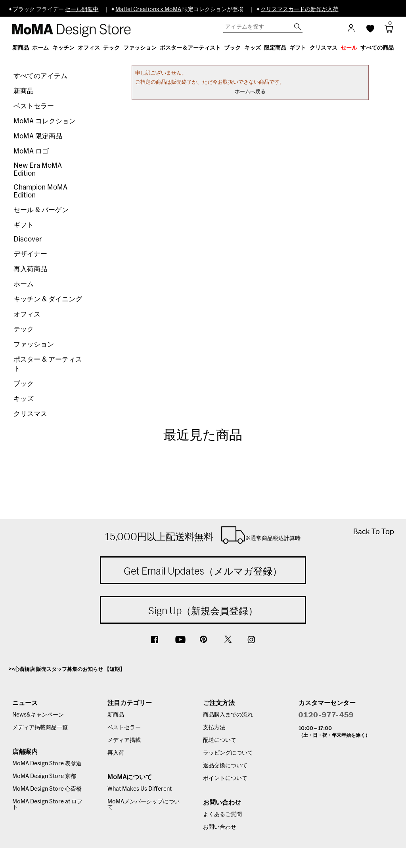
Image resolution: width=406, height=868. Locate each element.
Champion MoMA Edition (40, 191)
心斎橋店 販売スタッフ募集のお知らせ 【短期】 (70, 670)
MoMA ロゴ (31, 151)
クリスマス (30, 414)
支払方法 (214, 728)
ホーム (24, 284)
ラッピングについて (228, 753)
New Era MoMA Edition (38, 170)
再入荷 (116, 753)
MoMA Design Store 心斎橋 (47, 789)
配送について (220, 740)
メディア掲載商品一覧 (40, 728)
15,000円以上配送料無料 (203, 535)
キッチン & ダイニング (48, 299)
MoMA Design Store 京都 (44, 776)
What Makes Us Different (140, 789)
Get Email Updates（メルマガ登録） (203, 571)
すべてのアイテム (40, 76)
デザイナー (30, 254)
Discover (28, 239)
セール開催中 (82, 10)
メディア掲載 (124, 740)
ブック (24, 384)
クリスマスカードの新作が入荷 (299, 10)
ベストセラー (34, 106)
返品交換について (225, 766)
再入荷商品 (30, 269)
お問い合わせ (220, 827)
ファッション (34, 344)
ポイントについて (225, 778)
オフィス (27, 314)
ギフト (24, 225)
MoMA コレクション (45, 121)
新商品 (24, 91)
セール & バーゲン (41, 210)
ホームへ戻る (250, 92)
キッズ (24, 399)
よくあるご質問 (222, 814)
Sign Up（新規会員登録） (203, 611)
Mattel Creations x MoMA (148, 10)
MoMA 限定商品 (38, 136)
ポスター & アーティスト (48, 364)
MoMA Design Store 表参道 (47, 764)
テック (24, 329)
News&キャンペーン (38, 715)
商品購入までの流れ (228, 715)
